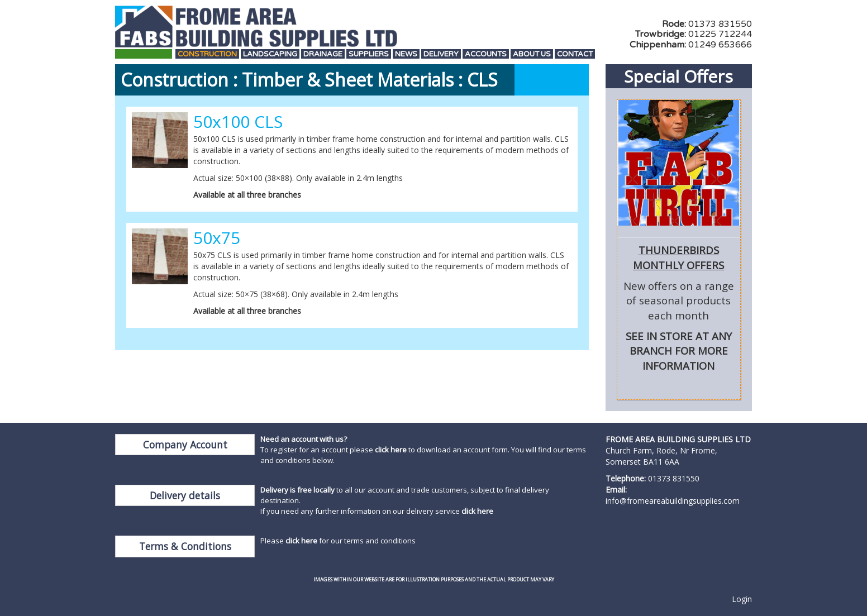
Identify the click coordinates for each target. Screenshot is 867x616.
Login (742, 599)
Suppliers (369, 54)
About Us (532, 54)
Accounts (486, 54)
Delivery (441, 54)
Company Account (185, 445)
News (406, 54)
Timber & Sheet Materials (348, 80)
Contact (575, 54)
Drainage (323, 54)
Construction (207, 54)
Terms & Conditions (185, 546)
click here (391, 450)
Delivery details (185, 495)
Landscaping (270, 54)
